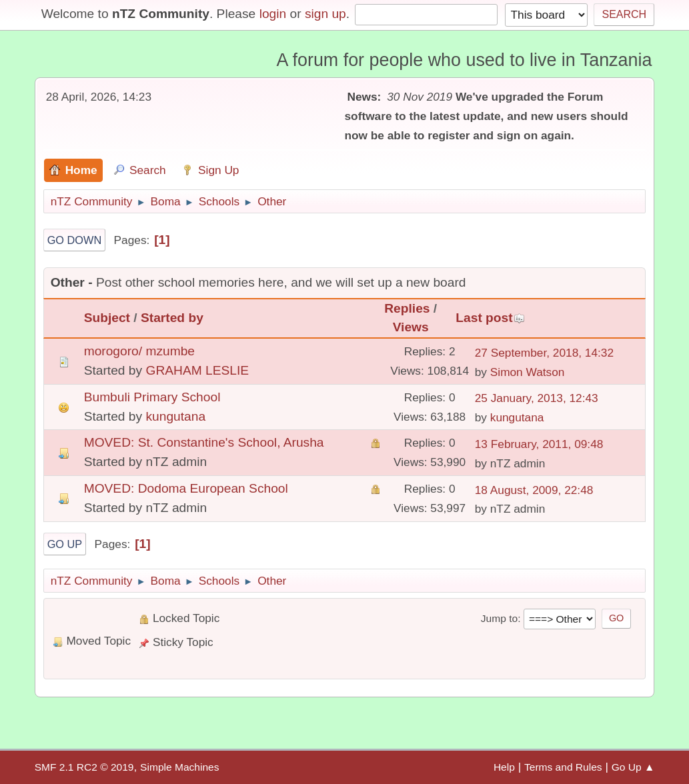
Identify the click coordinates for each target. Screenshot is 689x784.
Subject (107, 318)
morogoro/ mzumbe (139, 351)
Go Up (65, 544)
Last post (490, 318)
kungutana (175, 416)
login (273, 14)
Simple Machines (179, 767)
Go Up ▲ (633, 767)
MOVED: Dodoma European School (186, 488)
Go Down (75, 240)
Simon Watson (528, 372)
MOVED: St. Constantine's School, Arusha (204, 442)
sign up (325, 14)
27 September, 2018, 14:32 (544, 353)
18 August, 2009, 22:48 (534, 490)
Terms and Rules (563, 767)
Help (504, 767)
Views (411, 327)
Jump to (499, 618)
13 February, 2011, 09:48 (539, 444)
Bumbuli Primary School (152, 397)
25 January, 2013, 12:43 (537, 398)
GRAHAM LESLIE (197, 370)
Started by (172, 318)
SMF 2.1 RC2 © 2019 (84, 767)
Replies (407, 308)
